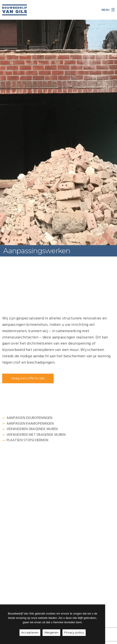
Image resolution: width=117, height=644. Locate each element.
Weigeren (51, 633)
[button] (28, 379)
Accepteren (30, 633)
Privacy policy (74, 633)
